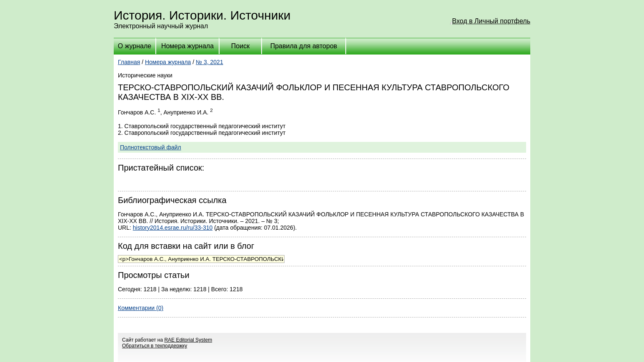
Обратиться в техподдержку (155, 346)
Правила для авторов (304, 46)
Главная (129, 62)
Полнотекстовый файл (151, 147)
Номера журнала (187, 46)
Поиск (240, 46)
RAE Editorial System (188, 340)
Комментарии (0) (141, 308)
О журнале (135, 46)
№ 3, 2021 (210, 62)
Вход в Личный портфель (491, 21)
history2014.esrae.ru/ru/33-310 (173, 228)
